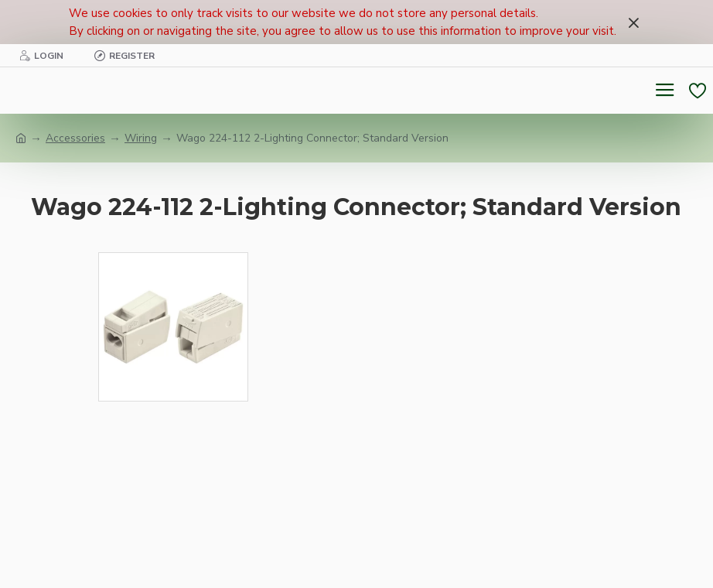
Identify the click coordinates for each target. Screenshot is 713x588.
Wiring (141, 138)
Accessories (75, 138)
